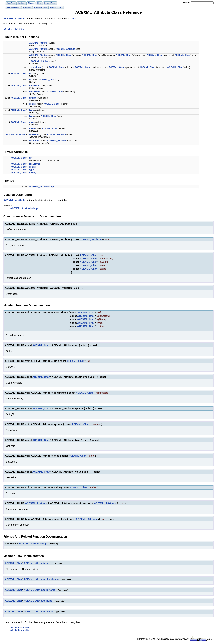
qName (33, 98)
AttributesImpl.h (19, 627)
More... (74, 19)
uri (31, 74)
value (32, 123)
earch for (186, 3)
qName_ (34, 167)
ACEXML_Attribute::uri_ (38, 563)
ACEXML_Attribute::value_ (39, 611)
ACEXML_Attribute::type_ (39, 600)
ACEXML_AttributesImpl (42, 187)
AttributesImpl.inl (20, 630)
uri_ (31, 158)
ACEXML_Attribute (14, 19)
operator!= (35, 141)
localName (35, 86)
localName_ (35, 164)
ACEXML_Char (63, 55)
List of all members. (14, 29)
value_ (33, 173)
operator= (34, 135)
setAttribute (35, 68)
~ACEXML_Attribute (40, 61)
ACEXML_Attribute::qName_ (40, 590)
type (32, 110)
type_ (32, 170)
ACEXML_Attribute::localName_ (42, 579)
